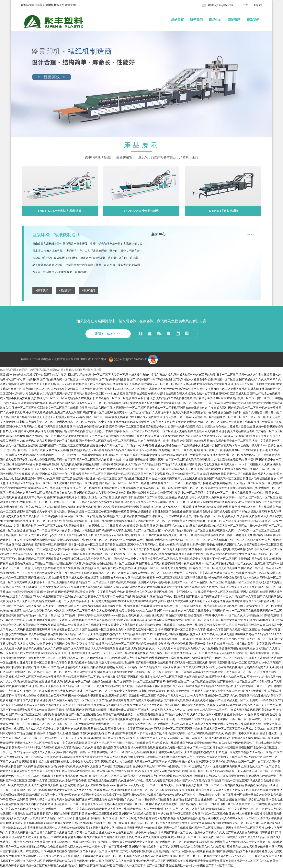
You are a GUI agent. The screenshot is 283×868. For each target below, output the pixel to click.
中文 (245, 5)
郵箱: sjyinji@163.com (221, 5)
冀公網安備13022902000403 (128, 359)
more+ (251, 234)
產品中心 (215, 20)
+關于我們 (42, 291)
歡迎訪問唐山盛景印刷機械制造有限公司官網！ (50, 5)
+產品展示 (65, 291)
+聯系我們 (88, 291)
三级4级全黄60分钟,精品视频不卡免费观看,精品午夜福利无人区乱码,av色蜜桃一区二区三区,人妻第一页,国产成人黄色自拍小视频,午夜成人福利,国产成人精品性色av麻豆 (102, 375)
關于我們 (196, 20)
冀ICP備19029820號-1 (93, 359)
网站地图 (210, 375)
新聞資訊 (234, 20)
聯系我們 (253, 20)
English (258, 5)
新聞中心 (158, 234)
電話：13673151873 (108, 334)
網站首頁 (177, 20)
